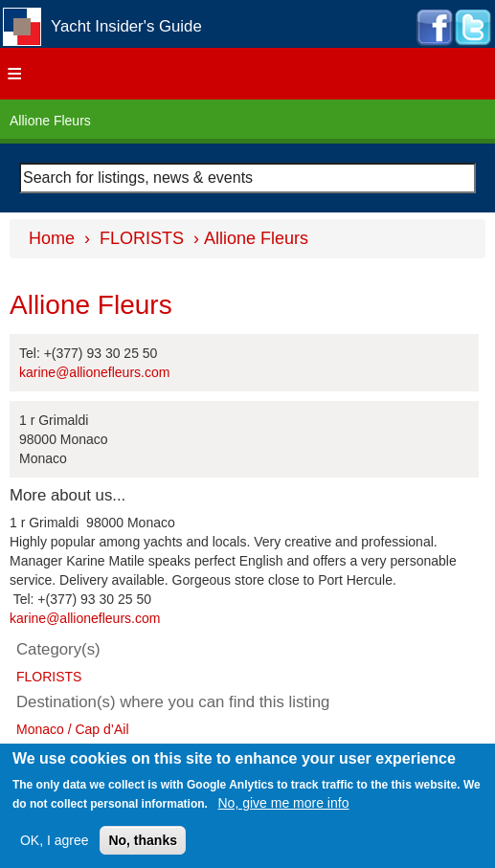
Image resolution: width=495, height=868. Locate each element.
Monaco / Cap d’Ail (73, 729)
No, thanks (143, 840)
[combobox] (247, 178)
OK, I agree (55, 840)
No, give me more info (284, 803)
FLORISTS (142, 238)
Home (52, 238)
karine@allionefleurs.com (94, 372)
